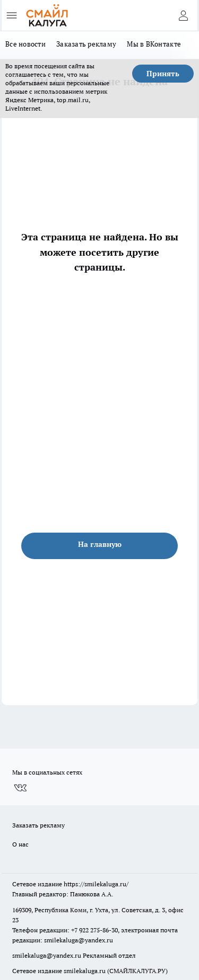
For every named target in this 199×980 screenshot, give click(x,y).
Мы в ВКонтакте (154, 44)
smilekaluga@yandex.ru (79, 940)
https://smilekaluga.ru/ (96, 884)
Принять (163, 74)
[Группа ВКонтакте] (20, 788)
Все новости (25, 44)
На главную (100, 544)
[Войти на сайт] (183, 15)
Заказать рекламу (86, 44)
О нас (20, 844)
